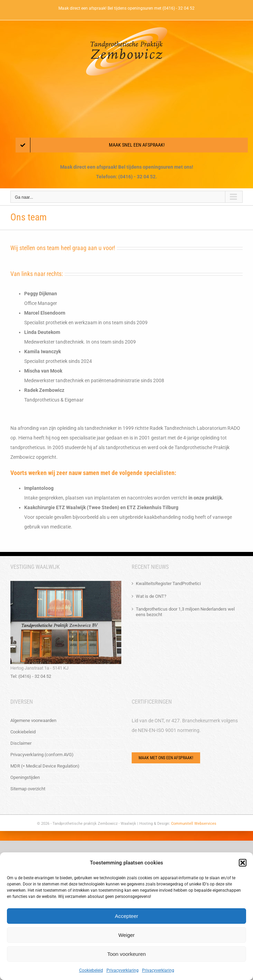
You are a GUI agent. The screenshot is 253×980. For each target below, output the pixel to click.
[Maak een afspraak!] (132, 145)
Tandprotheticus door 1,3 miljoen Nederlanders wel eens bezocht (185, 612)
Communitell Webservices (194, 824)
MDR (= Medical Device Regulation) (45, 766)
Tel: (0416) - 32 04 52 (31, 676)
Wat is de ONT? (151, 596)
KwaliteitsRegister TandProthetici (168, 583)
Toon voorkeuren (126, 954)
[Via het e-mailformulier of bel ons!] (166, 758)
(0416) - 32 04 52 (179, 8)
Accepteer (126, 916)
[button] (243, 863)
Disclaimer (21, 743)
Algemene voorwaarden (33, 720)
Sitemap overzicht (28, 789)
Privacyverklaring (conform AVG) (42, 755)
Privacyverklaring (123, 970)
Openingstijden (25, 777)
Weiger (126, 935)
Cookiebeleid (91, 970)
